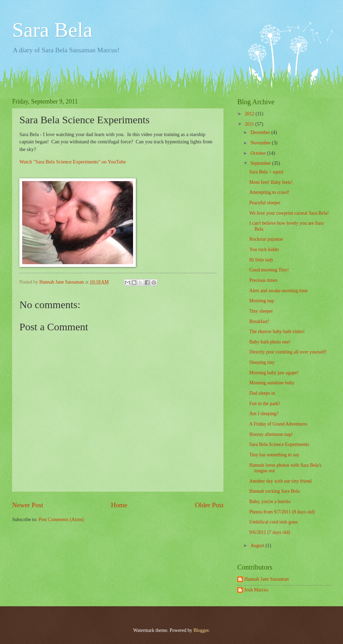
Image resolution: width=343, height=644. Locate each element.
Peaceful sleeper (265, 203)
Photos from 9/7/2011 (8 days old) (282, 512)
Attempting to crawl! (269, 192)
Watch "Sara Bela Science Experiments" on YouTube (73, 162)
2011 (250, 124)
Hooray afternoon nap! (271, 434)
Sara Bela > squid (266, 172)
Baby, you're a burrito (270, 502)
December (261, 132)
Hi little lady (261, 260)
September (261, 163)
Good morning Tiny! (269, 270)
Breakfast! (259, 321)
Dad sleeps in (262, 393)
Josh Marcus (256, 590)
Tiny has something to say (274, 455)
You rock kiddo (264, 249)
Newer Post (28, 505)
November (261, 143)
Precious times (263, 280)
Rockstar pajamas (266, 239)
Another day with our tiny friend (280, 481)
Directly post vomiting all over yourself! (288, 352)
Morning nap (262, 301)
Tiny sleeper (261, 311)
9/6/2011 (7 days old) (270, 532)
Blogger (201, 630)
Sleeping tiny (262, 362)
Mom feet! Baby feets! (271, 182)
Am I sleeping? (264, 414)
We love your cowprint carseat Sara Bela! (289, 213)
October (259, 153)
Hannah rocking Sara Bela (274, 491)
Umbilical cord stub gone (273, 522)
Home (119, 505)
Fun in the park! (265, 404)
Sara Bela (52, 30)
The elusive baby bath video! (277, 332)
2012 (250, 114)
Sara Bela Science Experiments (279, 444)
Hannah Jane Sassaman (267, 579)
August (258, 545)
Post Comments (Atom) (61, 520)
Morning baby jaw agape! (274, 373)
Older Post (209, 505)
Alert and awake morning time (278, 291)
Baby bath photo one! (270, 342)
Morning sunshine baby (272, 383)
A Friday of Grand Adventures (278, 424)
